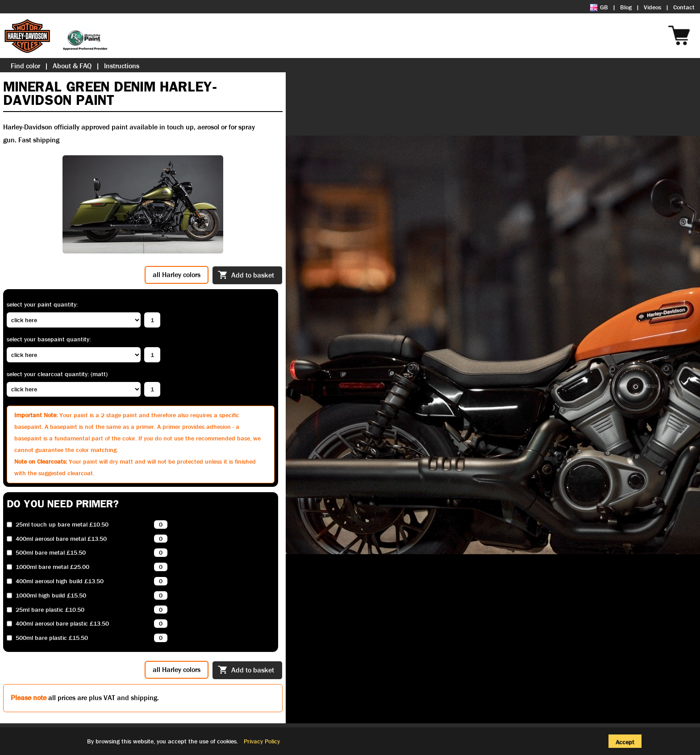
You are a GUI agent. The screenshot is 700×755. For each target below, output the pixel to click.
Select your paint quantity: (42, 304)
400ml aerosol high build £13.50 (60, 581)
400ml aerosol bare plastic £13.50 (62, 624)
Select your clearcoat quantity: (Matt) (57, 374)
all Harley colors (177, 275)
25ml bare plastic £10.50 (50, 610)
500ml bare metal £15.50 (51, 553)
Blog (626, 7)
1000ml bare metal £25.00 (52, 567)
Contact (684, 7)
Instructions (122, 66)
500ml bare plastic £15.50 (52, 638)
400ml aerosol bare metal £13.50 (61, 539)
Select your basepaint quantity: (49, 339)
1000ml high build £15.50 (51, 595)
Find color (25, 66)
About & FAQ (72, 66)
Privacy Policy (262, 741)
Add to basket (246, 276)
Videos (652, 7)
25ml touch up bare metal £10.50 (62, 525)
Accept (625, 742)
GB (599, 7)
